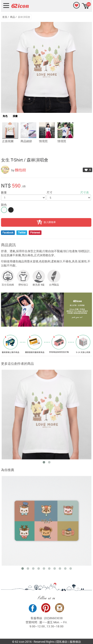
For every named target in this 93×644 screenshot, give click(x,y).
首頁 (5, 17)
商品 (13, 17)
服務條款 (75, 642)
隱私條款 (62, 642)
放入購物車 (46, 222)
